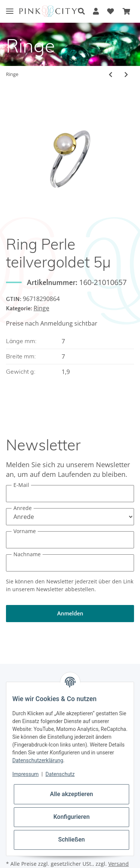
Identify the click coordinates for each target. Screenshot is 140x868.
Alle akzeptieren (72, 794)
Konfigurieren (71, 817)
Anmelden (70, 614)
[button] (81, 11)
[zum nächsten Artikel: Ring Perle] (126, 75)
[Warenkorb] (126, 11)
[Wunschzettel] (111, 11)
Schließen (71, 840)
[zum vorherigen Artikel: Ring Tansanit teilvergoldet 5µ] (111, 75)
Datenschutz (60, 774)
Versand (119, 864)
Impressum (25, 774)
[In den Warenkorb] (12, 91)
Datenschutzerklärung (38, 760)
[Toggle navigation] (10, 5)
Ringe (41, 308)
